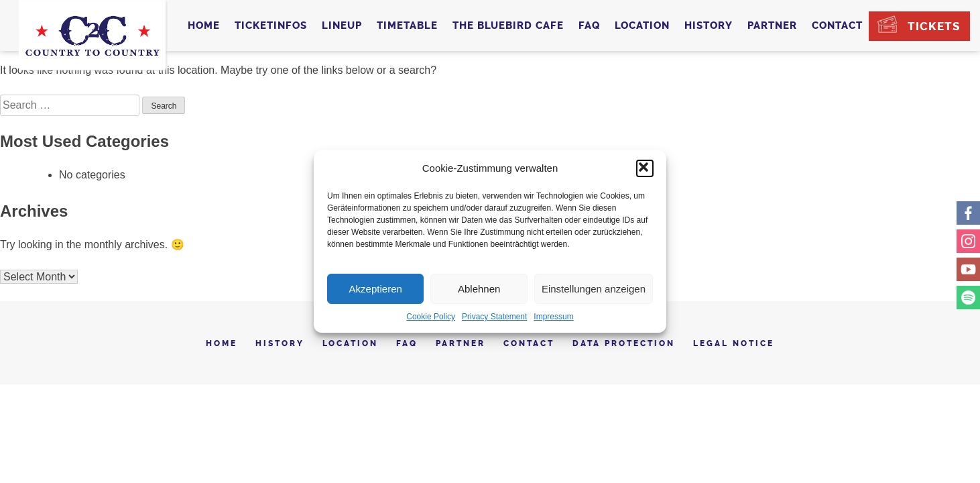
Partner (772, 25)
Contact (837, 25)
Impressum (553, 317)
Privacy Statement (494, 317)
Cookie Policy (431, 317)
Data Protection (624, 343)
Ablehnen (479, 289)
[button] (645, 168)
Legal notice (734, 343)
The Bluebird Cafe (508, 25)
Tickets (934, 26)
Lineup (342, 25)
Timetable (407, 25)
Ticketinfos (271, 25)
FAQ (589, 25)
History (709, 25)
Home (204, 25)
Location (642, 25)
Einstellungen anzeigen (594, 289)
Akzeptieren (376, 289)
